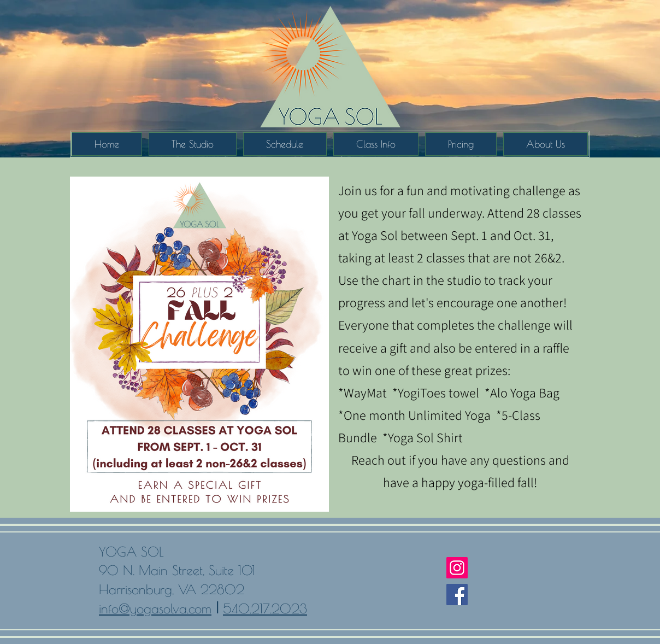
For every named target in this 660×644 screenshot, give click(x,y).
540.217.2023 (265, 608)
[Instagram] (457, 568)
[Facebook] (457, 595)
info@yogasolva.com (155, 608)
